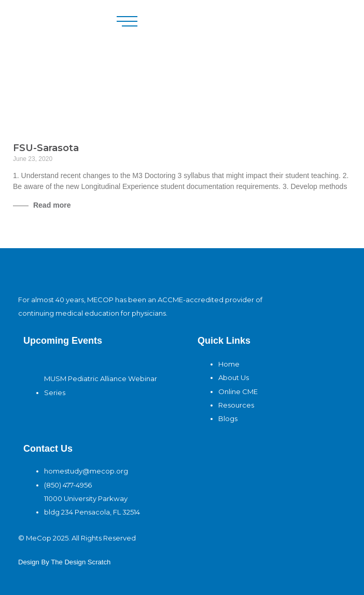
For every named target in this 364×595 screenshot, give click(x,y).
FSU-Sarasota (46, 148)
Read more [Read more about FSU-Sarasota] (51, 205)
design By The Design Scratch (64, 562)
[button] (127, 21)
